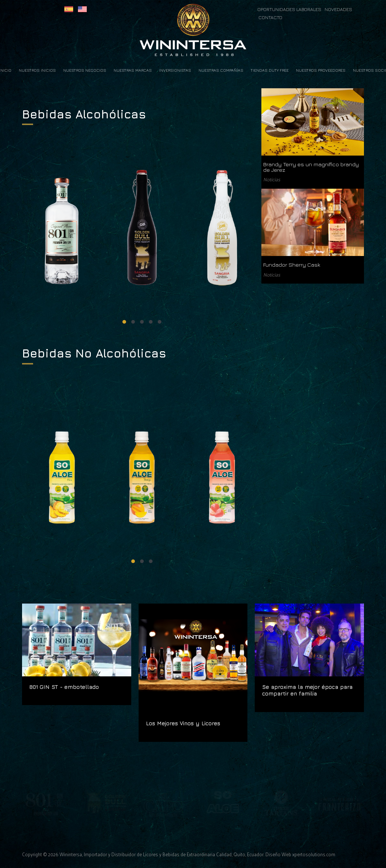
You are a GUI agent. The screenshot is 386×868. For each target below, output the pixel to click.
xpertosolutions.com (314, 854)
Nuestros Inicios (37, 70)
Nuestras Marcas (133, 70)
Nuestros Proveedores (321, 70)
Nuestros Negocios (85, 70)
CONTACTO (270, 17)
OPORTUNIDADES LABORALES (290, 9)
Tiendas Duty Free (270, 70)
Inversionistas (175, 70)
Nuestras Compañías (221, 70)
